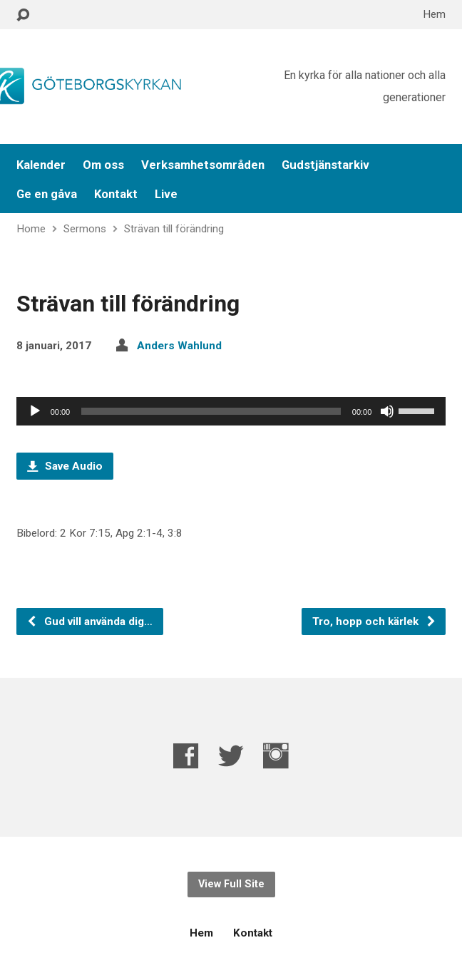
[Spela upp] (35, 411)
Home (31, 229)
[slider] (211, 411)
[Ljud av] (387, 411)
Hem (434, 14)
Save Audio (65, 466)
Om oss (103, 165)
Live (166, 194)
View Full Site (231, 884)
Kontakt (116, 194)
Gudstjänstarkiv (325, 165)
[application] (231, 411)
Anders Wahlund (179, 346)
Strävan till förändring (174, 229)
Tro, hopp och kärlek (374, 621)
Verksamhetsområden (203, 165)
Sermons (85, 229)
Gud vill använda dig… (89, 621)
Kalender (41, 165)
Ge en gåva (47, 194)
